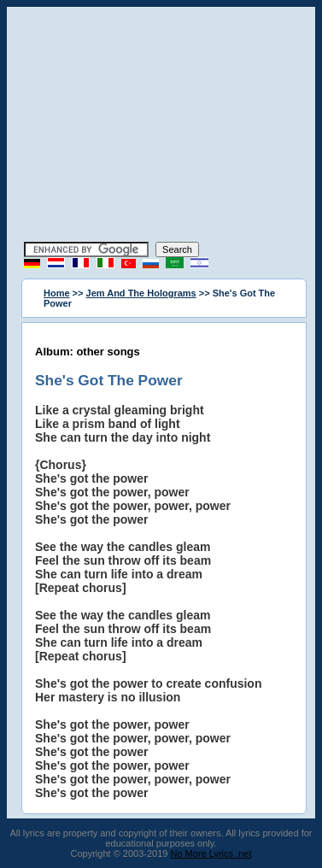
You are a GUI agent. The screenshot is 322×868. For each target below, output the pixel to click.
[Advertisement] (161, 126)
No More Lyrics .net (211, 853)
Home (57, 293)
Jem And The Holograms (141, 293)
